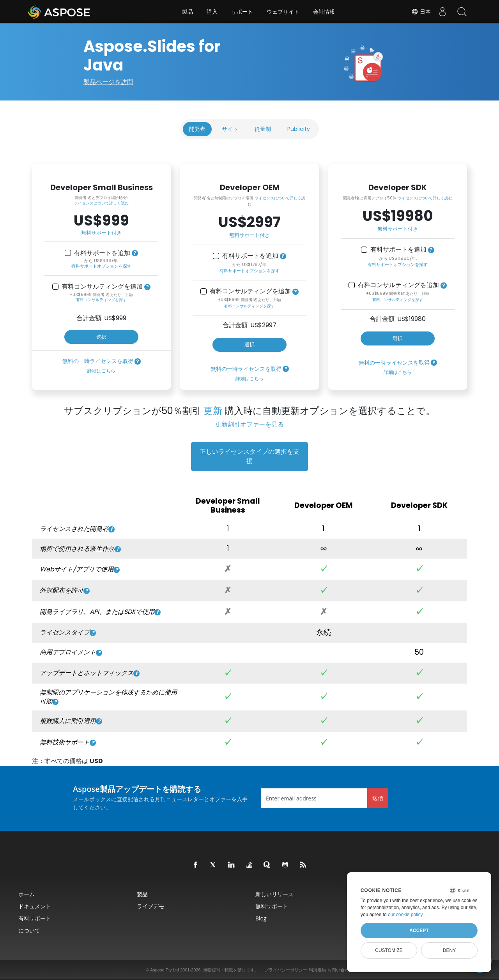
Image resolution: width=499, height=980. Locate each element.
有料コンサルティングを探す (101, 300)
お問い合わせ (340, 970)
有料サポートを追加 (102, 253)
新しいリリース (274, 894)
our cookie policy (405, 915)
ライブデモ (150, 906)
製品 (188, 12)
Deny (449, 950)
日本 (421, 12)
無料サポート (272, 906)
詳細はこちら (101, 371)
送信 (378, 798)
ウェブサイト (283, 12)
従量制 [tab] (263, 129)
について (29, 930)
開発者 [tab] (197, 129)
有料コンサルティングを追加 (102, 287)
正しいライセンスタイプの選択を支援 (249, 456)
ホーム (27, 894)
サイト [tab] (230, 129)
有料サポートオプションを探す (101, 266)
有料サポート (35, 918)
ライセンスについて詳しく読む (101, 203)
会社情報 (324, 12)
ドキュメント (35, 906)
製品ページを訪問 (108, 82)
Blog (261, 918)
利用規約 (317, 970)
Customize (389, 950)
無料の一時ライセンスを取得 (98, 361)
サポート (242, 12)
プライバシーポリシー (286, 970)
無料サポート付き (101, 233)
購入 (212, 12)
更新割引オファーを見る (249, 424)
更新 (213, 411)
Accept (419, 931)
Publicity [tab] (299, 129)
